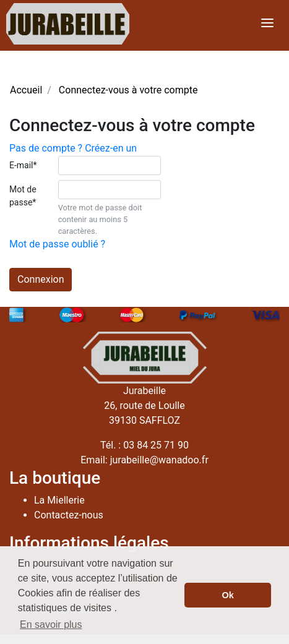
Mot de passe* (23, 196)
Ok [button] (228, 595)
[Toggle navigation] (267, 24)
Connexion (41, 279)
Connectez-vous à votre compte (128, 90)
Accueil (26, 90)
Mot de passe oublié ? (57, 244)
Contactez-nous (69, 515)
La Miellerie (59, 500)
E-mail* (23, 165)
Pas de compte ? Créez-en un (73, 148)
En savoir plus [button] (51, 625)
